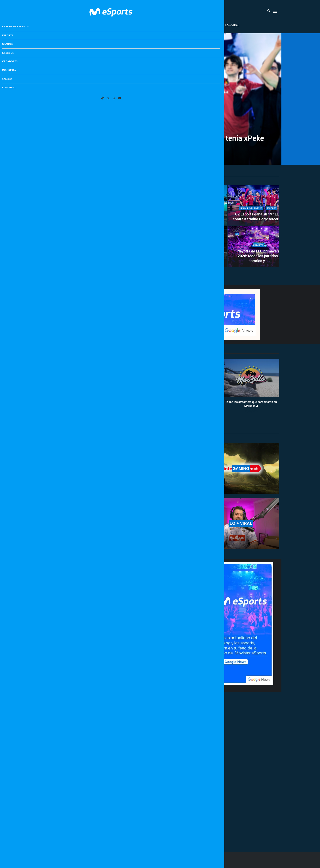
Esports (120, 25)
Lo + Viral (232, 25)
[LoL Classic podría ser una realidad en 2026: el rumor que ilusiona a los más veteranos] (103, 226)
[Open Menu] (275, 11)
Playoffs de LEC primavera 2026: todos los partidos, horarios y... (258, 256)
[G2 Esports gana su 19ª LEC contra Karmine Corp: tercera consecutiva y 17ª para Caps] (258, 205)
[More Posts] (121, 830)
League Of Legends (94, 25)
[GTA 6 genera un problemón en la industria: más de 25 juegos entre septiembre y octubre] (196, 247)
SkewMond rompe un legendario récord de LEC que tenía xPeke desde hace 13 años (160, 142)
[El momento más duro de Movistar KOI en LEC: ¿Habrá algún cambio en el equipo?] (196, 205)
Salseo (214, 25)
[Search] (269, 11)
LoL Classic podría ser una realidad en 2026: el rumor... (103, 260)
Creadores (175, 25)
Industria (196, 25)
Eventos (155, 25)
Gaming (137, 25)
